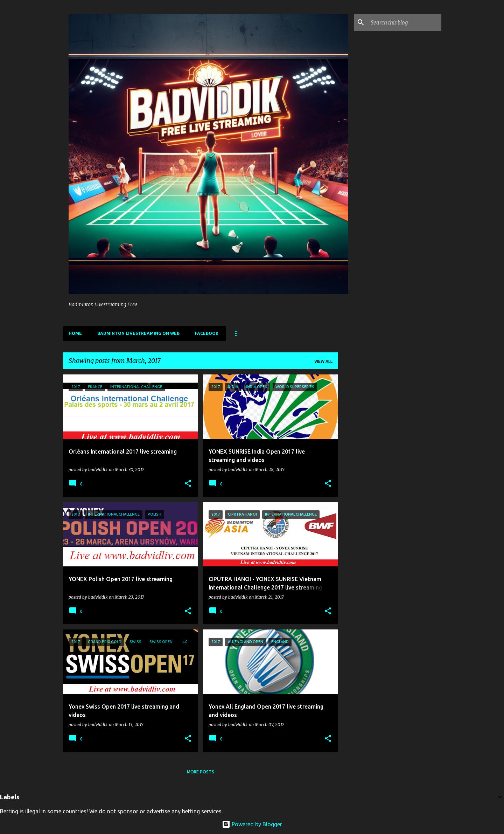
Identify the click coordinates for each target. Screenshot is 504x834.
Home (75, 333)
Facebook (207, 333)
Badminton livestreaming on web (138, 333)
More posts (201, 772)
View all (323, 361)
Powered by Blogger (252, 824)
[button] (188, 484)
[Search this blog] (405, 22)
